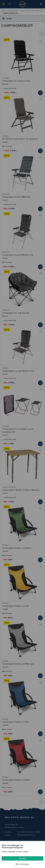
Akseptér (22, 858)
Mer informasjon (22, 864)
